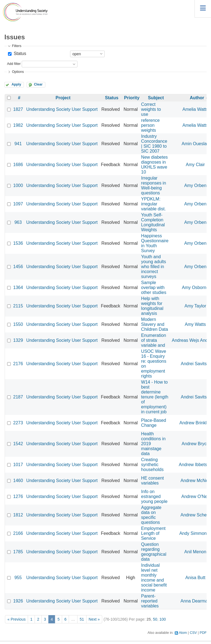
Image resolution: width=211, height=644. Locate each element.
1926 (18, 601)
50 (155, 619)
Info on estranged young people (154, 496)
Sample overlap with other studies (154, 287)
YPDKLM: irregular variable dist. (154, 204)
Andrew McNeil (195, 481)
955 (18, 578)
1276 (18, 496)
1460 (18, 481)
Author (197, 98)
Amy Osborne (195, 287)
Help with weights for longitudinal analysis (152, 306)
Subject (156, 98)
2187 (18, 397)
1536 (18, 243)
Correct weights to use (151, 109)
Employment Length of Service (153, 533)
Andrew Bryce (195, 444)
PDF (203, 633)
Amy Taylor (195, 306)
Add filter (14, 64)
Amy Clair (195, 165)
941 (18, 144)
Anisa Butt (195, 578)
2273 (18, 423)
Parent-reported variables (150, 601)
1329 (18, 340)
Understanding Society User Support (62, 109)
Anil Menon (195, 552)
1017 (18, 465)
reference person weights (151, 125)
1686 (18, 165)
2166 (18, 533)
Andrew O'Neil (195, 496)
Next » (94, 619)
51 (82, 619)
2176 (18, 364)
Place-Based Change (154, 423)
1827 (18, 109)
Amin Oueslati (195, 144)
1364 (18, 287)
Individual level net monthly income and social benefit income (154, 578)
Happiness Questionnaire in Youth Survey (155, 243)
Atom (183, 633)
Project (63, 98)
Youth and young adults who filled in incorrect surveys (154, 267)
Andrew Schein (195, 515)
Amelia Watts (195, 109)
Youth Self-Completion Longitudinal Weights (153, 222)
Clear (38, 84)
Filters (16, 46)
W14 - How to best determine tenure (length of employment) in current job (155, 397)
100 (163, 619)
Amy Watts (195, 324)
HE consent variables (153, 481)
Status (19, 53)
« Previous (16, 619)
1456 (18, 267)
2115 (18, 306)
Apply (16, 84)
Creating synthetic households (152, 465)
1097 (18, 204)
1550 (18, 324)
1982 (18, 125)
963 (18, 222)
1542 (18, 444)
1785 (18, 552)
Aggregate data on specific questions (151, 515)
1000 (18, 185)
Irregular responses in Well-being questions (154, 185)
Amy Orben (195, 185)
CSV (193, 633)
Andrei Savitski (195, 364)
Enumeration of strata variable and (154, 340)
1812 (18, 515)
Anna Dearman (195, 601)
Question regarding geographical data (154, 552)
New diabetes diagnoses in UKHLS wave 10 (155, 165)
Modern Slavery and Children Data (155, 324)
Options (18, 72)
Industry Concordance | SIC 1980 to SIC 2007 (154, 144)
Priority (132, 98)
